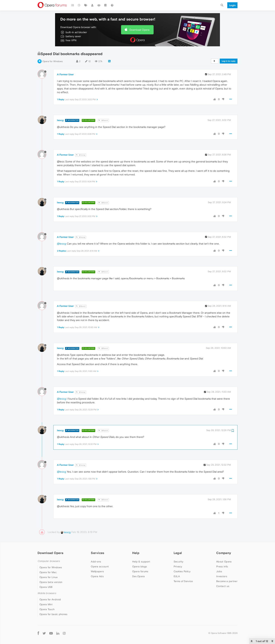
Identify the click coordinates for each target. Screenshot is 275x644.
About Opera (224, 562)
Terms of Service (183, 581)
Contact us (223, 586)
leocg (60, 120)
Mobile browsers (47, 593)
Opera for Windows (53, 61)
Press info (222, 566)
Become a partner (227, 581)
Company (224, 553)
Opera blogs (140, 566)
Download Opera (139, 30)
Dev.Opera (139, 576)
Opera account (100, 566)
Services (98, 553)
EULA (177, 576)
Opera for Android (50, 599)
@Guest (103, 120)
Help (136, 553)
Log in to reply (229, 61)
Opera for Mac (48, 572)
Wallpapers (97, 571)
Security (178, 562)
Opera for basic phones (53, 614)
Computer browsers (49, 561)
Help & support (141, 562)
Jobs (219, 571)
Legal (178, 553)
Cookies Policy (182, 571)
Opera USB (46, 587)
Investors (222, 576)
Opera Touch (47, 609)
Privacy (178, 566)
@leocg (81, 155)
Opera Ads (97, 576)
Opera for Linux (49, 577)
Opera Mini (46, 604)
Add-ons (96, 562)
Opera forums (140, 571)
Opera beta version (51, 582)
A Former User (65, 74)
